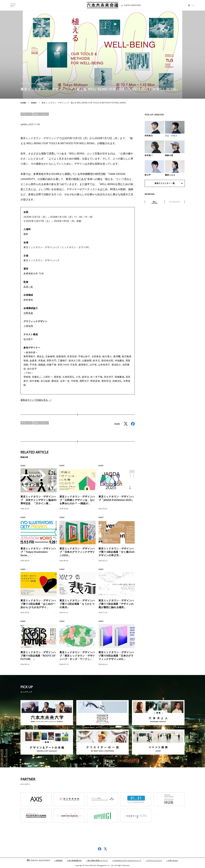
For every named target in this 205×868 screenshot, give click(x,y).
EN (194, 6)
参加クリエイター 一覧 (165, 184)
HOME (23, 103)
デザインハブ (27, 114)
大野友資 (28, 313)
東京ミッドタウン (43, 114)
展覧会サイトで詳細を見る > (38, 400)
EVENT (34, 103)
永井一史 (28, 287)
